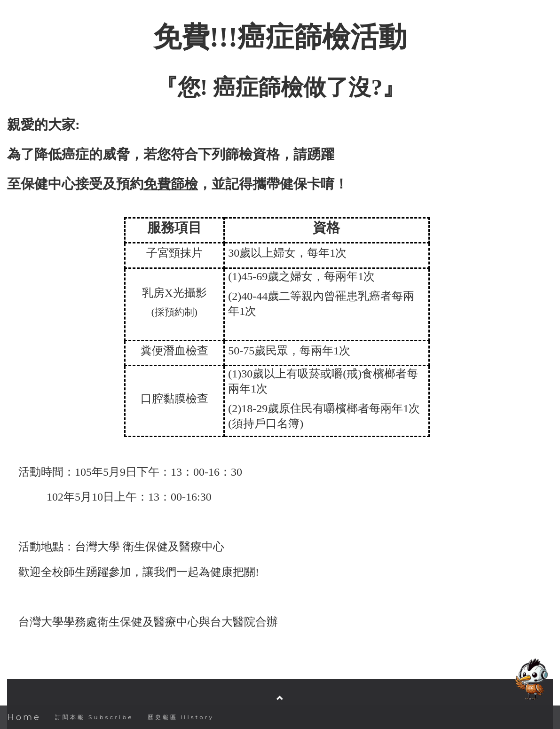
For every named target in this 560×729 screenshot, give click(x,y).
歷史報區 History (181, 717)
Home (24, 717)
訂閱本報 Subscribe (94, 717)
